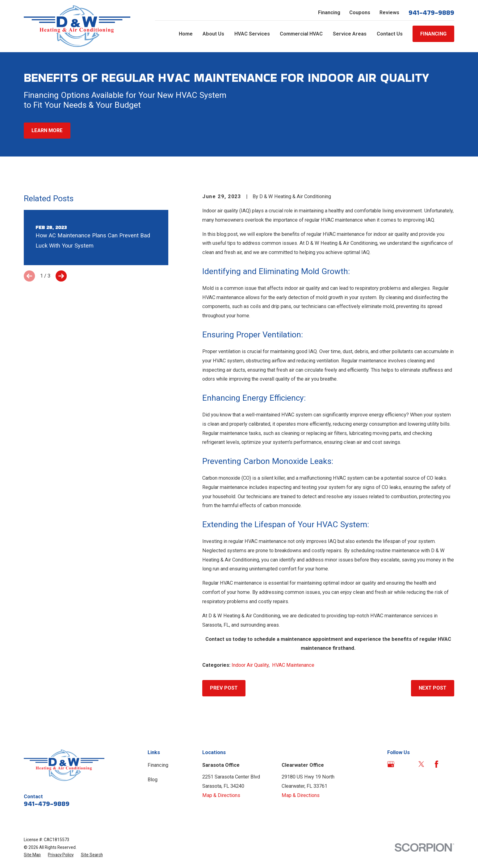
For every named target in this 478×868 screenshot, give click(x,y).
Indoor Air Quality (250, 665)
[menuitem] (32, 855)
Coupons (360, 13)
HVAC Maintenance (293, 665)
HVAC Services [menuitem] (252, 34)
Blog (153, 780)
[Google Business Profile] (391, 764)
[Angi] (406, 764)
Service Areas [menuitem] (350, 34)
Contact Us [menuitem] (390, 34)
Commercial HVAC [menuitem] (301, 34)
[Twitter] (421, 764)
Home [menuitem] (186, 34)
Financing (329, 13)
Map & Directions (221, 795)
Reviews (389, 13)
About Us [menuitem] (213, 34)
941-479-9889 (431, 13)
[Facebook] (436, 764)
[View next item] (61, 276)
